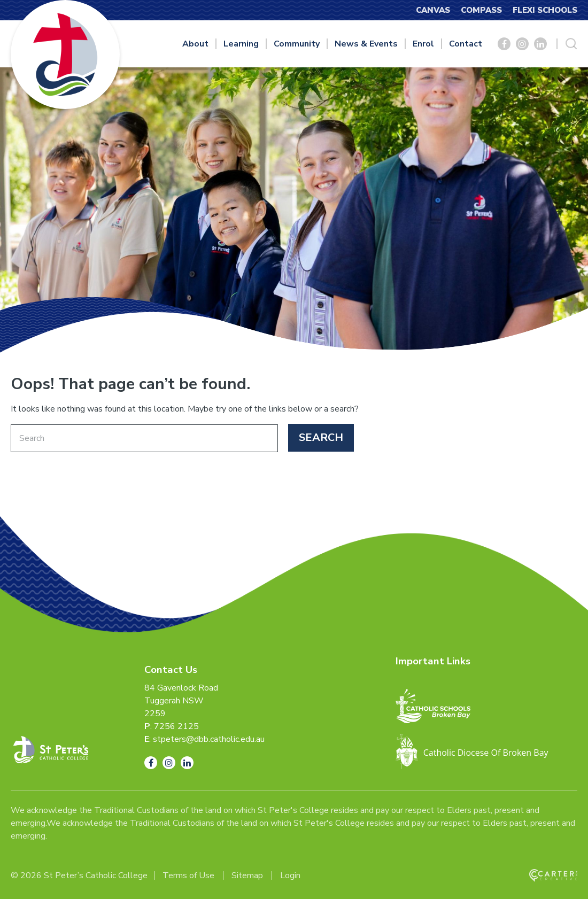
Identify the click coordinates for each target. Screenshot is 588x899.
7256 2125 (176, 726)
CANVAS (433, 10)
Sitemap (247, 875)
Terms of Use (188, 875)
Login (290, 875)
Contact (466, 44)
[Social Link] (504, 44)
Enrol (423, 44)
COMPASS (481, 10)
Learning (241, 44)
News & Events (366, 44)
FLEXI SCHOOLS (545, 10)
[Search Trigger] (571, 44)
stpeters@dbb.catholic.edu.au (209, 739)
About (195, 44)
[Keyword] (144, 438)
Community (297, 44)
